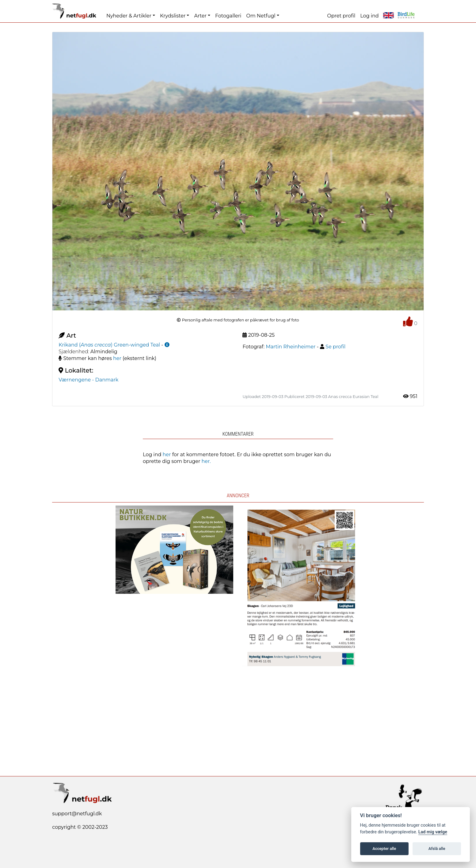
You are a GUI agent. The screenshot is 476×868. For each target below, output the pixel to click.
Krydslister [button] (173, 16)
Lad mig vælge (433, 832)
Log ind (369, 16)
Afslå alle (437, 849)
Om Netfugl (261, 16)
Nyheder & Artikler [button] (129, 16)
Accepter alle (384, 849)
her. (206, 461)
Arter (200, 16)
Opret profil (341, 16)
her (117, 358)
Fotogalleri (228, 16)
